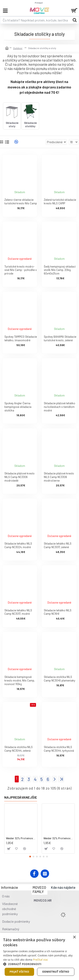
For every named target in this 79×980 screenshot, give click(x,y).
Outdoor (18, 48)
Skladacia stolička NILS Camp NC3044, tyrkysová (59, 749)
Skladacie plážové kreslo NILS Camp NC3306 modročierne (59, 477)
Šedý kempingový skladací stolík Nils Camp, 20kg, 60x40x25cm (60, 270)
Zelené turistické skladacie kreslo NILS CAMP (60, 201)
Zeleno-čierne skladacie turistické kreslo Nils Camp (21, 201)
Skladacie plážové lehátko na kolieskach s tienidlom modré (60, 407)
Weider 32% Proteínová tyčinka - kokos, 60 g (21, 838)
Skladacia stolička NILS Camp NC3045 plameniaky (60, 679)
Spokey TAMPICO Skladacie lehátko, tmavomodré (21, 338)
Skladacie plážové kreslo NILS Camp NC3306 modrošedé (19, 477)
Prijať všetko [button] (19, 972)
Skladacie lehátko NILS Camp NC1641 (58, 612)
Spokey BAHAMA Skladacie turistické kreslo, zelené (60, 338)
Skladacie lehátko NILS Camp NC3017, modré (18, 612)
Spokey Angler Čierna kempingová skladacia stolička (18, 407)
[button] (30, 857)
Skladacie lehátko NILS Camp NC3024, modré (18, 545)
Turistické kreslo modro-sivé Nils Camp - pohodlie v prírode (21, 270)
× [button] (74, 937)
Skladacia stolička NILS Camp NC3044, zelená (19, 749)
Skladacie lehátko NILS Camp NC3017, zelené (58, 545)
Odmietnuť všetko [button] (56, 972)
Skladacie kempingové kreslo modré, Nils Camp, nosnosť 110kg (20, 680)
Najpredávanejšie (21, 797)
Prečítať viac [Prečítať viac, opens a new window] (41, 960)
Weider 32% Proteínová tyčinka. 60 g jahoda (58, 838)
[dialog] (39, 956)
